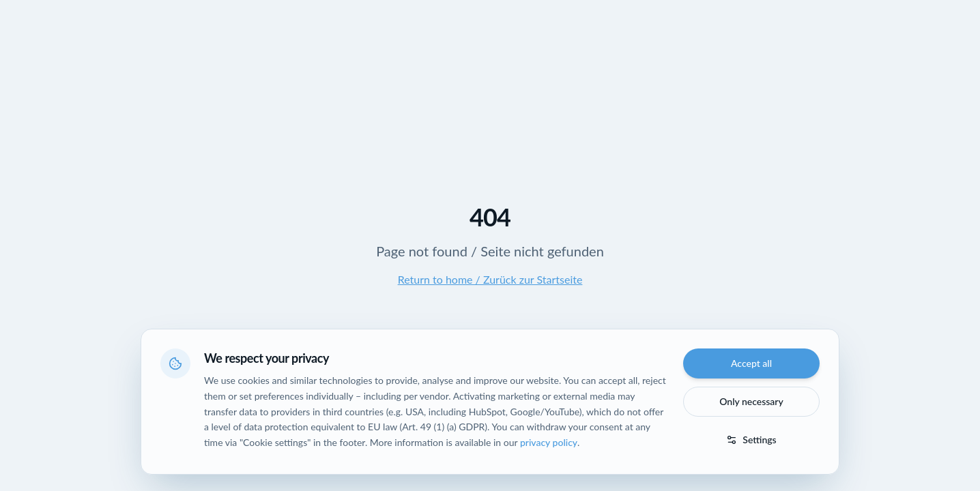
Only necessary (751, 401)
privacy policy (549, 442)
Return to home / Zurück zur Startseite (490, 279)
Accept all (751, 363)
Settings (751, 440)
